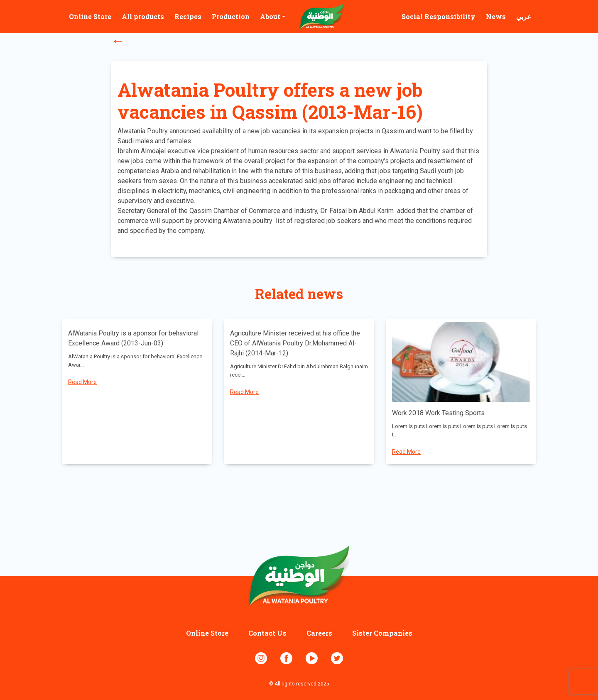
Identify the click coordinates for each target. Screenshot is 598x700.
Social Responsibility (439, 16)
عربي (524, 16)
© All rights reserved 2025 (299, 684)
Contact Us (267, 633)
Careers (319, 633)
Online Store (90, 16)
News (496, 16)
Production (231, 16)
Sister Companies (382, 633)
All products (143, 16)
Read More (82, 382)
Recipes (188, 16)
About (270, 16)
